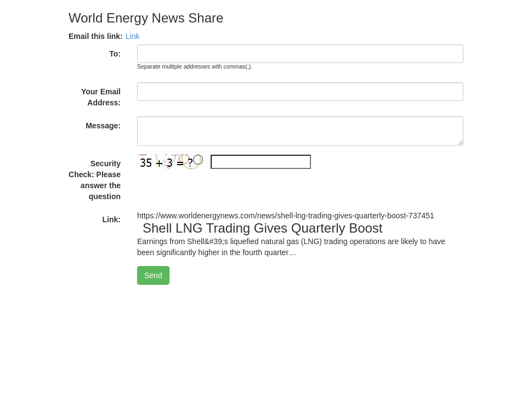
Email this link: (96, 36)
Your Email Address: (101, 97)
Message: (103, 126)
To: (115, 54)
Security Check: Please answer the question (95, 180)
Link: (112, 219)
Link (133, 36)
